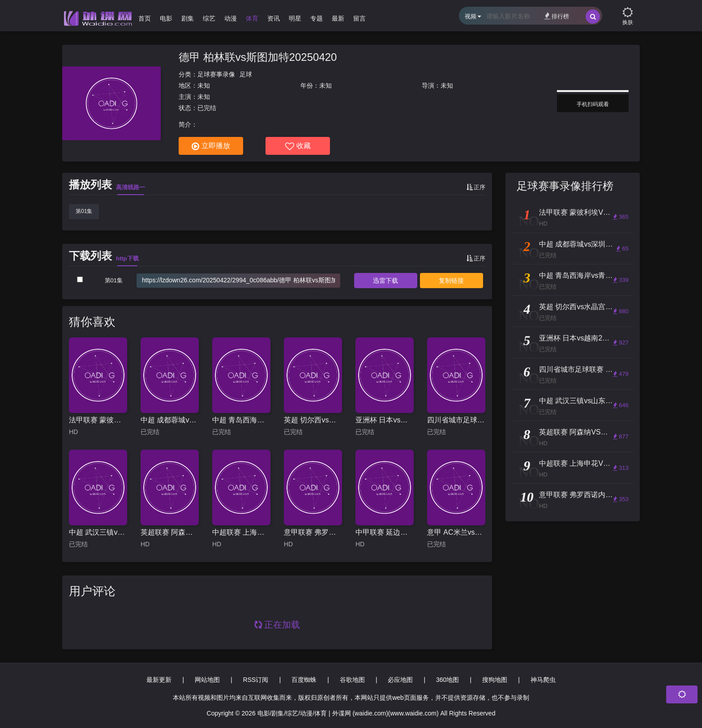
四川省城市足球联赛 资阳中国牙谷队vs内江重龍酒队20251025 (456, 420)
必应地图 (400, 680)
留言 (360, 18)
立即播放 (211, 146)
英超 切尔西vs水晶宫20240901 (313, 420)
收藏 (298, 146)
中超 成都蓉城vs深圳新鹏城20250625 (170, 420)
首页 (145, 18)
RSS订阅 (256, 680)
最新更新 (159, 680)
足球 (246, 74)
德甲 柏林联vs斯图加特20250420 (258, 57)
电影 (166, 18)
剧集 (188, 18)
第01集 (84, 211)
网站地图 (207, 680)
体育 (252, 18)
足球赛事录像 (216, 74)
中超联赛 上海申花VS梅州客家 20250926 (241, 532)
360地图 (447, 680)
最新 (338, 18)
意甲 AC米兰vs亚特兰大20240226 (456, 532)
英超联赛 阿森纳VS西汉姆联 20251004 (170, 532)
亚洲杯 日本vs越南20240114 (385, 420)
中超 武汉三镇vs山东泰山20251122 (98, 532)
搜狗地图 (495, 680)
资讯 (274, 18)
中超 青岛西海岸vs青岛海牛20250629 (241, 420)
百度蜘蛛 (304, 680)
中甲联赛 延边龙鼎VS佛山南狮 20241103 (385, 532)
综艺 (209, 18)
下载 (385, 281)
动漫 (231, 18)
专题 (317, 18)
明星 (295, 18)
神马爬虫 (543, 680)
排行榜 (557, 16)
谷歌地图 (352, 680)
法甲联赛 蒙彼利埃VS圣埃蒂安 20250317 (98, 420)
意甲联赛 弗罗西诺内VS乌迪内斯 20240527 (313, 532)
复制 (451, 281)
